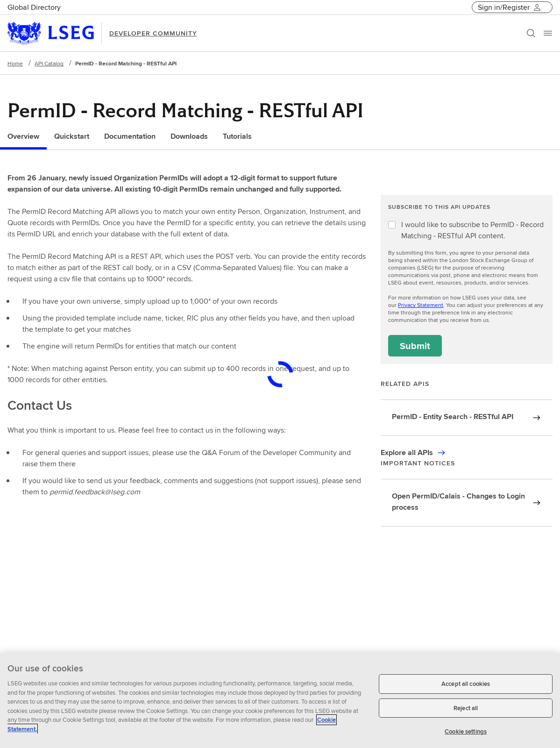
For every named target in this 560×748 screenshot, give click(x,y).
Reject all (466, 708)
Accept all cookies (466, 684)
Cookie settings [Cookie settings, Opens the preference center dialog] (466, 731)
